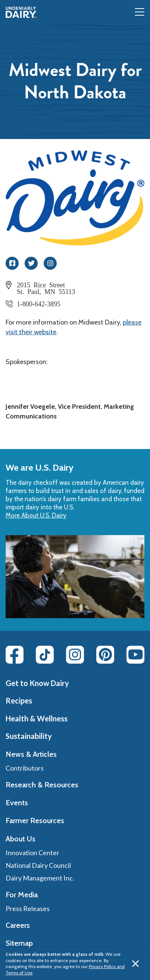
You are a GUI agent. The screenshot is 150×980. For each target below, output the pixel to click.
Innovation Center (32, 853)
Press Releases (28, 908)
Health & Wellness (37, 718)
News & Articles (31, 754)
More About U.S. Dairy (36, 515)
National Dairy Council (38, 865)
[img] (21, 12)
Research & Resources (42, 785)
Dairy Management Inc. (40, 878)
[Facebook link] (15, 655)
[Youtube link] (135, 655)
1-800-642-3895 (39, 303)
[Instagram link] (75, 655)
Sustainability (29, 736)
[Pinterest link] (105, 655)
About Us (21, 839)
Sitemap (19, 943)
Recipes (19, 701)
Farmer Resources (35, 821)
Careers (18, 925)
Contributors (25, 768)
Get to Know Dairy (37, 683)
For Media (22, 895)
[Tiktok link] (45, 655)
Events (17, 803)
